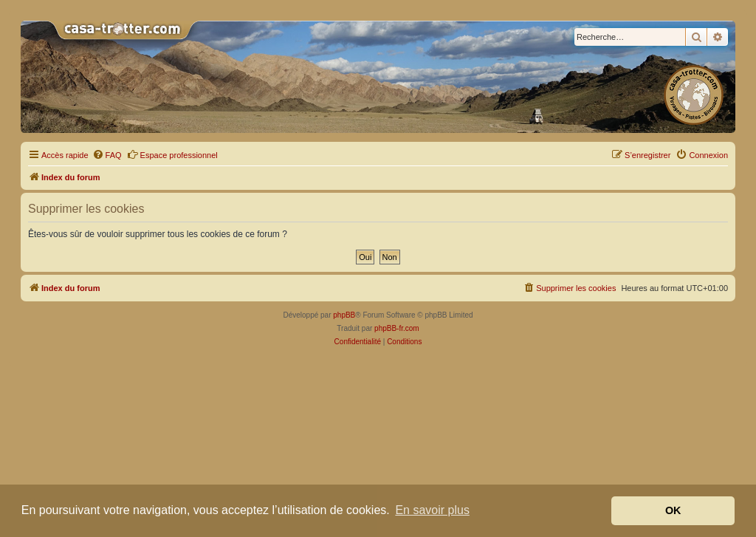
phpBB (344, 315)
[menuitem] (107, 155)
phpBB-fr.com (397, 328)
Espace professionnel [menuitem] (172, 154)
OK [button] (673, 510)
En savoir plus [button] (432, 510)
